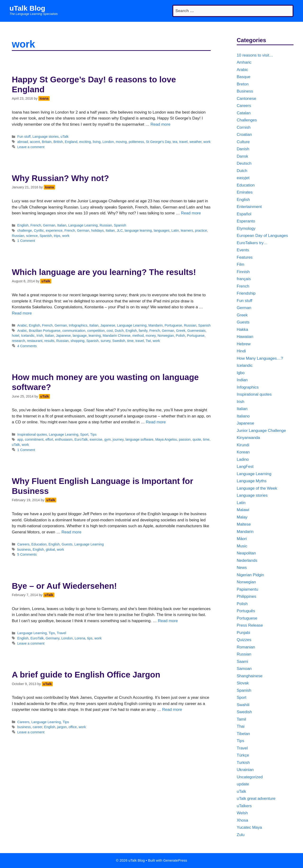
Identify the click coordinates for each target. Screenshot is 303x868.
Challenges (247, 120)
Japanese (108, 325)
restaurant (35, 341)
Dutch (119, 331)
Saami (242, 662)
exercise (96, 439)
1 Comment (26, 241)
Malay (242, 517)
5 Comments (27, 554)
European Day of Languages (262, 236)
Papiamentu (247, 589)
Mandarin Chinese (117, 336)
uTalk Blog (27, 8)
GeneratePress (175, 860)
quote (197, 439)
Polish (180, 336)
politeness (136, 142)
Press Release (250, 625)
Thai (241, 726)
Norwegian (166, 336)
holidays (97, 230)
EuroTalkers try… (252, 243)
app (20, 439)
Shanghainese (250, 676)
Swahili (243, 705)
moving (121, 142)
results (49, 341)
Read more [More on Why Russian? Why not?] (191, 213)
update (243, 784)
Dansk (242, 156)
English (23, 225)
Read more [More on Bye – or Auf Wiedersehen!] (168, 621)
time (130, 341)
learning (95, 336)
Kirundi (243, 445)
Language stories (46, 137)
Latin (175, 230)
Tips (93, 434)
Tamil (241, 719)
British (58, 142)
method (138, 336)
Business (245, 91)
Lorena (80, 638)
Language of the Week (257, 488)
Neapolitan (246, 553)
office (73, 727)
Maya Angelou (166, 439)
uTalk (65, 137)
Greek (181, 331)
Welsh (242, 813)
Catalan (244, 113)
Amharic (244, 62)
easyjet (243, 178)
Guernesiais (196, 331)
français (244, 279)
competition (96, 331)
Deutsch (244, 163)
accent (35, 142)
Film (241, 264)
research (18, 341)
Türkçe (243, 755)
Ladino (243, 459)
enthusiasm (64, 439)
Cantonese (246, 99)
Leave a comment (31, 147)
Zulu (241, 835)
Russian (106, 225)
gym (107, 439)
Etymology (246, 228)
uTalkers (244, 806)
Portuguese (173, 325)
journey (118, 439)
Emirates (245, 192)
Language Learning (83, 225)
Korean (243, 452)
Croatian (244, 135)
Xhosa (242, 820)
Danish (243, 149)
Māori (242, 539)
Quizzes (244, 640)
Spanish (120, 225)
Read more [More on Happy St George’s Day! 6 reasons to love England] (160, 124)
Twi (148, 341)
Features (245, 257)
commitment (34, 439)
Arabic (22, 325)
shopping (78, 341)
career (37, 727)
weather (195, 142)
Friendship (246, 293)
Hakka (242, 330)
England (71, 142)
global (51, 549)
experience (54, 230)
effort (49, 439)
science (32, 236)
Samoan (244, 669)
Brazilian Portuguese (45, 331)
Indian (242, 380)
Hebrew (244, 344)
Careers (23, 544)
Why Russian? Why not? (60, 178)
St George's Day (158, 142)
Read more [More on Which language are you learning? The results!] (22, 313)
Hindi (241, 351)
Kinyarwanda (248, 438)
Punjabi (243, 633)
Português (246, 611)
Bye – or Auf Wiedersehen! (64, 586)
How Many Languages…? (260, 358)
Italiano (243, 416)
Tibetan (243, 734)
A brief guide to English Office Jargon (86, 675)
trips (57, 236)
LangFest (245, 467)
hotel (16, 336)
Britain (47, 142)
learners (187, 230)
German (49, 225)
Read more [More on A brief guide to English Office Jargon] (172, 710)
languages (162, 230)
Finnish (243, 272)
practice (201, 230)
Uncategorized (250, 777)
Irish (40, 336)
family (143, 331)
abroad (23, 142)
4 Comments (27, 346)
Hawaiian (245, 337)
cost (110, 331)
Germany (53, 638)
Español (244, 214)
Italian (62, 225)
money (151, 336)
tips (90, 638)
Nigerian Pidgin (250, 575)
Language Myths (252, 481)
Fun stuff (24, 137)
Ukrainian (245, 770)
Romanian (246, 647)
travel (183, 142)
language (80, 336)
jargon (62, 727)
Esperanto (246, 221)
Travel (62, 633)
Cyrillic (39, 230)
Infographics (78, 325)
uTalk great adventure (256, 799)
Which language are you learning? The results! (104, 272)
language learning (138, 230)
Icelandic (28, 336)
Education (39, 544)
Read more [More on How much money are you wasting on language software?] (156, 422)
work (207, 142)
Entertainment (249, 207)
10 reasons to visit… (255, 55)
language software (139, 439)
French (36, 225)
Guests (67, 544)
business (24, 549)
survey (105, 341)
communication (74, 331)
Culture (243, 142)
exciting (85, 142)
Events (243, 250)
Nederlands (247, 560)
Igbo (241, 373)
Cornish (244, 127)
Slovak (243, 683)
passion (185, 439)
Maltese (244, 524)
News (242, 568)
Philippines (246, 596)
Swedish (119, 341)
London (108, 142)
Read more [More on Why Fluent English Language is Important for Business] (71, 532)
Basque (244, 77)
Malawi (243, 510)
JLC (120, 230)
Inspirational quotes (32, 434)
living (97, 142)
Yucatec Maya (249, 827)
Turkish (243, 763)
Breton (243, 84)
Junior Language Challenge (261, 431)
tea (175, 142)
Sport (84, 434)
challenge (25, 230)
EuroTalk (81, 439)
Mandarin (156, 325)
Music (242, 546)
